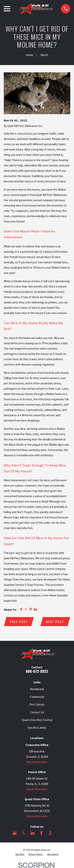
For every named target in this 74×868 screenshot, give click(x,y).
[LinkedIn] (32, 833)
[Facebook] (41, 833)
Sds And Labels (37, 728)
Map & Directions (37, 762)
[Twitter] (24, 833)
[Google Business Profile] (15, 833)
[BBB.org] (50, 833)
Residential (37, 689)
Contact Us (37, 712)
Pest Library (37, 704)
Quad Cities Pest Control (37, 720)
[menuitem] (20, 854)
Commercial (37, 697)
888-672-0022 (37, 671)
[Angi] (59, 833)
